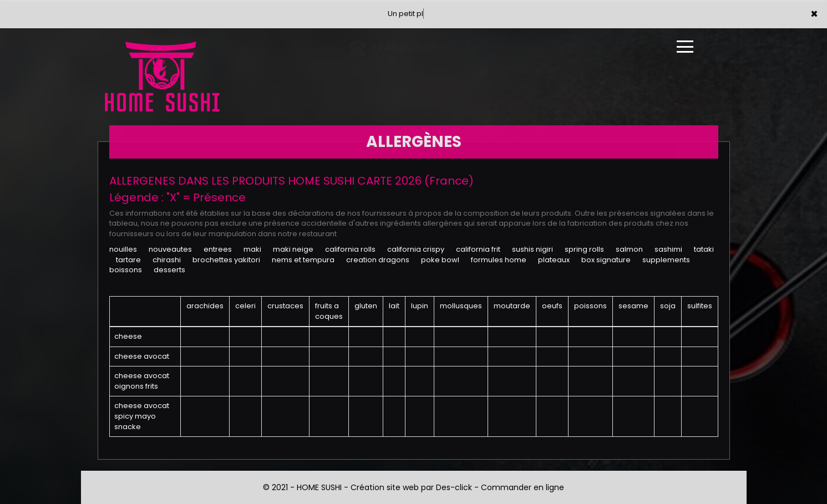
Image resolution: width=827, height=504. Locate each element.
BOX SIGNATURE (606, 260)
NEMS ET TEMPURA (303, 260)
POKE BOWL (440, 260)
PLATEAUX (554, 260)
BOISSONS (126, 270)
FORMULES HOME (499, 260)
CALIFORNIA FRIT (478, 249)
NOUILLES (123, 249)
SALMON (629, 249)
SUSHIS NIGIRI (532, 249)
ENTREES (218, 249)
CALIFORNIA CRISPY (416, 249)
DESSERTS (169, 270)
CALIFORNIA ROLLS (350, 249)
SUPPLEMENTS (666, 260)
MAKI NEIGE (293, 249)
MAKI (252, 249)
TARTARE (128, 260)
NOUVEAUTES (170, 249)
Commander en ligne (522, 487)
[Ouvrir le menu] (685, 47)
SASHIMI (668, 249)
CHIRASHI (167, 260)
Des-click (454, 487)
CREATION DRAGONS (378, 260)
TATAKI (704, 249)
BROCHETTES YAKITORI (226, 260)
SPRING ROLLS (584, 249)
